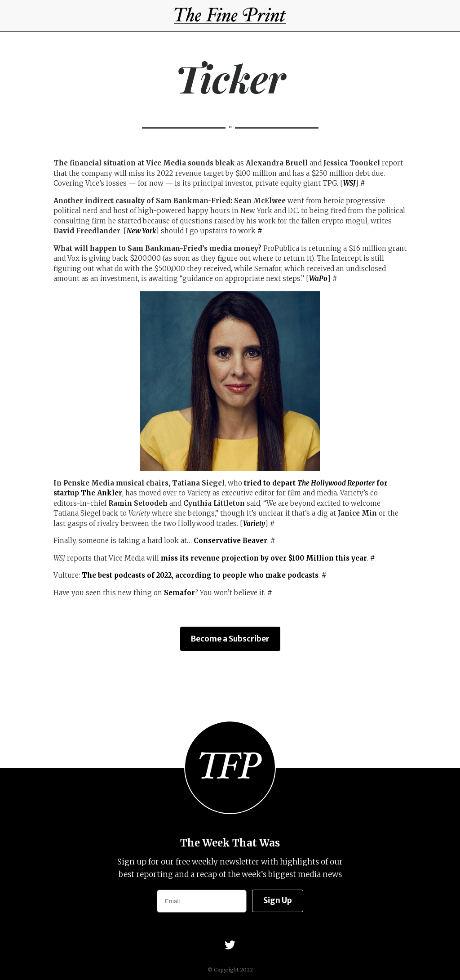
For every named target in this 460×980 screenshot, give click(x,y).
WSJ (349, 183)
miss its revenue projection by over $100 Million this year (264, 558)
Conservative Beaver (230, 541)
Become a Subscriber (230, 639)
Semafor (179, 593)
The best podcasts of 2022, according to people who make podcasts (200, 575)
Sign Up (278, 900)
